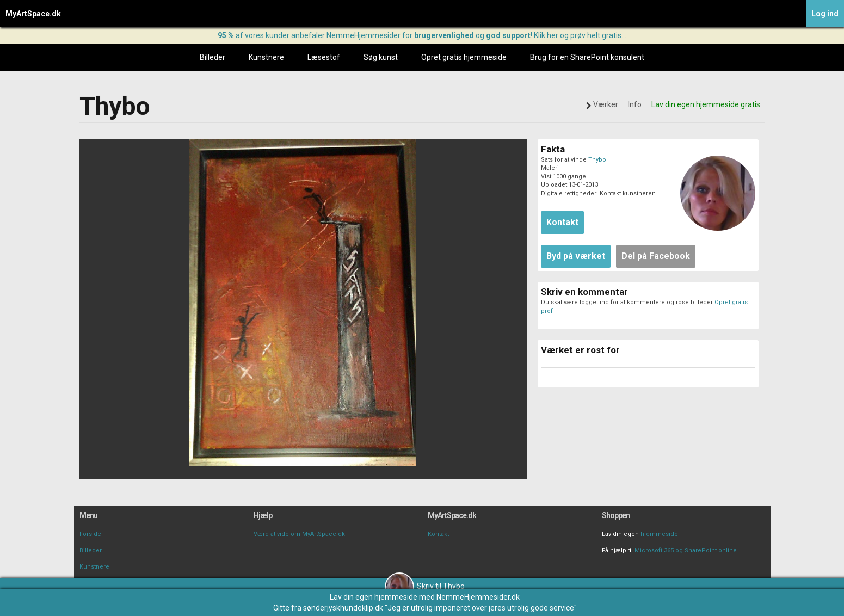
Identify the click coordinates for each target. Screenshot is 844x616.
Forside (90, 534)
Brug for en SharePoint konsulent (587, 57)
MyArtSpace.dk (33, 14)
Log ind (825, 14)
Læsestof (324, 57)
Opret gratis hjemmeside (464, 57)
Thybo (597, 160)
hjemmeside (659, 534)
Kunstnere (266, 57)
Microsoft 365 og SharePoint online (686, 550)
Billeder (212, 57)
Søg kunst (381, 57)
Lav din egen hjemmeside (374, 597)
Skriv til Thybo (425, 586)
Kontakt (438, 534)
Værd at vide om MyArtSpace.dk (299, 534)
